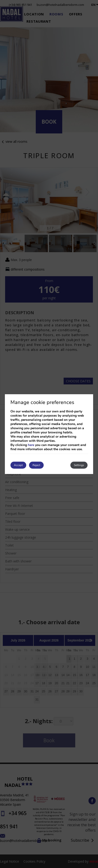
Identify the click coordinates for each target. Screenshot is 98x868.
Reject (36, 465)
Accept (18, 465)
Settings (79, 465)
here (31, 445)
